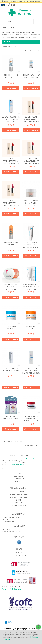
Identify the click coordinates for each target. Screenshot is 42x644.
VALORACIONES (19, 479)
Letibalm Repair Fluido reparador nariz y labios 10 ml (31, 287)
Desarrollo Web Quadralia (11, 589)
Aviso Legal (19, 553)
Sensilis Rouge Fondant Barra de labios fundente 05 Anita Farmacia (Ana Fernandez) (11, 163)
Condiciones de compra (19, 495)
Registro (19, 500)
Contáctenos (19, 492)
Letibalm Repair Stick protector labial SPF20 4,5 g (11, 119)
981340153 (21, 465)
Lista (38, 47)
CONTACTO (19, 482)
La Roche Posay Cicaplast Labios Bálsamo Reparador (31, 245)
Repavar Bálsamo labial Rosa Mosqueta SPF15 (11, 287)
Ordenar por (8, 47)
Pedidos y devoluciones (19, 497)
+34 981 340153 (6, 529)
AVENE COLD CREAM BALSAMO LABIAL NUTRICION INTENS (31, 203)
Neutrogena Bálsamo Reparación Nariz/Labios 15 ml (31, 418)
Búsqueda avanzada (19, 506)
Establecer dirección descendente (25, 47)
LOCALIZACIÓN (19, 476)
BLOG (19, 473)
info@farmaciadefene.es (11, 531)
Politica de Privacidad (19, 556)
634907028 (13, 465)
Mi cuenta (19, 503)
